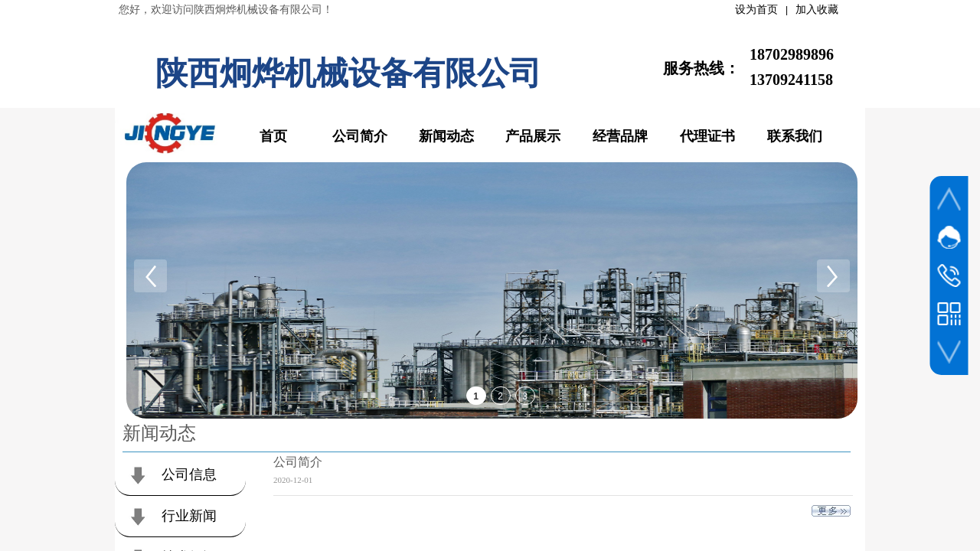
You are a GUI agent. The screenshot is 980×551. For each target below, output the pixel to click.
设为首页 (756, 10)
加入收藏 (817, 10)
